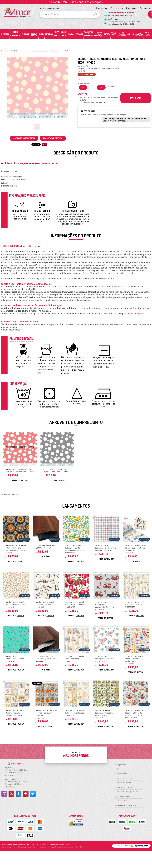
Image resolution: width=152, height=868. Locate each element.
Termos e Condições (124, 787)
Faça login (57, 8)
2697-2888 (10, 775)
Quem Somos (122, 774)
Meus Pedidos (103, 8)
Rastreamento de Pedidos (127, 805)
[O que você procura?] (95, 14)
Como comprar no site (125, 778)
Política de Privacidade (125, 783)
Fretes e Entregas (123, 796)
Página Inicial (122, 765)
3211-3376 (10, 787)
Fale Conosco (132, 8)
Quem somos (118, 8)
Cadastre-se (146, 8)
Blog (119, 769)
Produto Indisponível (20, 449)
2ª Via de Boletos (123, 801)
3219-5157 (114, 19)
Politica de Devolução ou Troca (128, 792)
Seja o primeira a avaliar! (86, 79)
